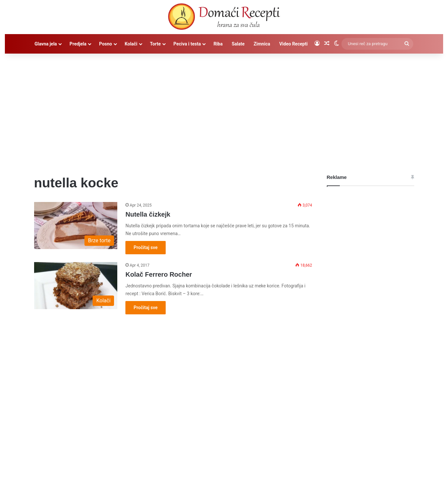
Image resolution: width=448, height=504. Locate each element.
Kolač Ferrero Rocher (159, 274)
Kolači (131, 44)
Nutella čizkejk (148, 214)
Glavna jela (46, 44)
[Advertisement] (224, 109)
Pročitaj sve (146, 247)
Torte (155, 44)
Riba (218, 44)
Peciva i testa (187, 44)
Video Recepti (293, 44)
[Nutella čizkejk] (76, 226)
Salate (238, 44)
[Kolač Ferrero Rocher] (76, 286)
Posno (106, 44)
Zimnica (262, 44)
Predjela (78, 44)
